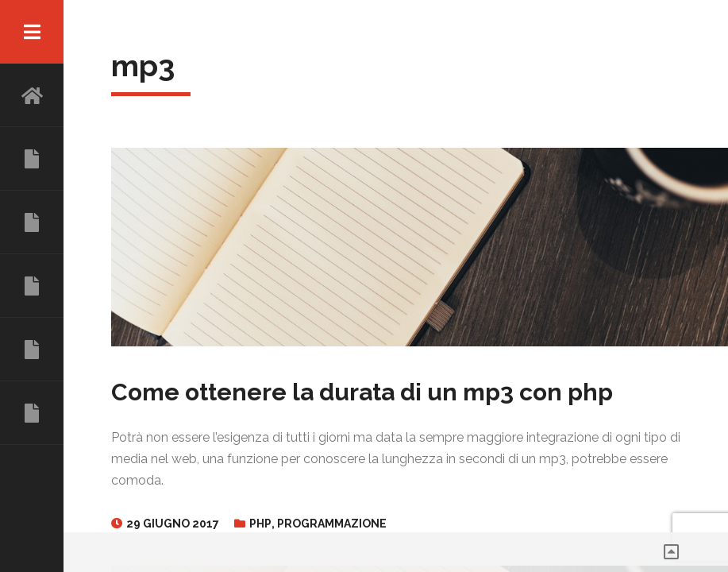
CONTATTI (32, 413)
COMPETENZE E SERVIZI (32, 286)
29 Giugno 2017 (173, 524)
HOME (32, 95)
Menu (32, 32)
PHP (260, 524)
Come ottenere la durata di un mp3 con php (362, 392)
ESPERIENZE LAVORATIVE (32, 222)
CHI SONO (32, 159)
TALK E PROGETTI (32, 350)
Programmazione (332, 524)
